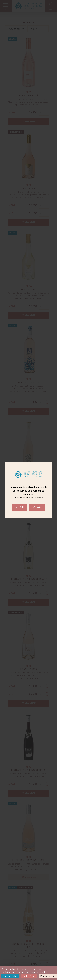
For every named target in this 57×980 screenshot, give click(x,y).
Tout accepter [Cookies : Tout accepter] (10, 976)
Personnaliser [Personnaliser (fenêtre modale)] (48, 976)
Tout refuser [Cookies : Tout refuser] (29, 976)
